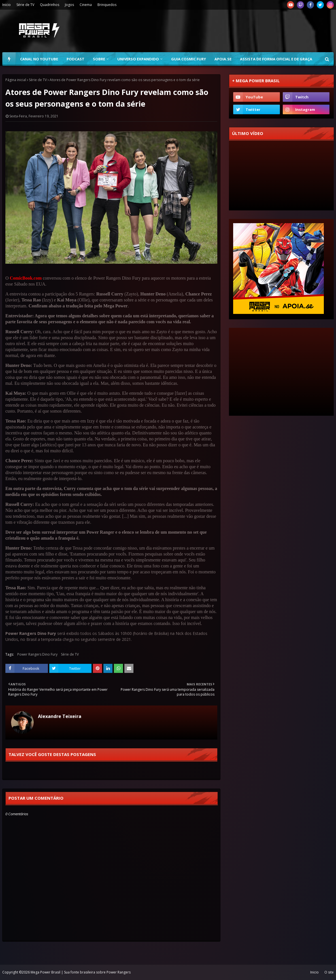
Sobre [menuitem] (99, 59)
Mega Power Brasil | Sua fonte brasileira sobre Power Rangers (81, 972)
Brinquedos (107, 5)
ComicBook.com (26, 278)
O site (329, 972)
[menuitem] (9, 59)
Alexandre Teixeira (60, 716)
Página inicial (16, 80)
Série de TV (25, 5)
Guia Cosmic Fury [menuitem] (189, 59)
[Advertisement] (231, 31)
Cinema (86, 5)
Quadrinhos (50, 5)
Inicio (7, 5)
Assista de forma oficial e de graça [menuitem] (276, 59)
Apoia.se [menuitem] (223, 59)
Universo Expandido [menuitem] (138, 59)
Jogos (69, 5)
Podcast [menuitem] (76, 59)
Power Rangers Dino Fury (37, 654)
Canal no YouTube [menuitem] (39, 59)
